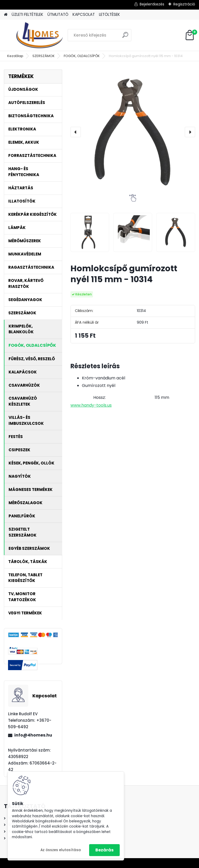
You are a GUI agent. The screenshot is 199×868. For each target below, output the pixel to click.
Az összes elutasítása (61, 850)
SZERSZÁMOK (44, 56)
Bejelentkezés (152, 4)
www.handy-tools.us (91, 405)
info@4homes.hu (33, 735)
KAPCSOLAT (84, 14)
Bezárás (104, 850)
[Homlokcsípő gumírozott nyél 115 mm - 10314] (133, 132)
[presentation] (76, 132)
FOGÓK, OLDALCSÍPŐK (82, 56)
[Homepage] (6, 15)
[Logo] (40, 35)
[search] (125, 37)
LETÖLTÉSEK (109, 14)
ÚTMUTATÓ (58, 14)
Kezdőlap (15, 56)
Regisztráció (184, 4)
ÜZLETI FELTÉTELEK (27, 14)
